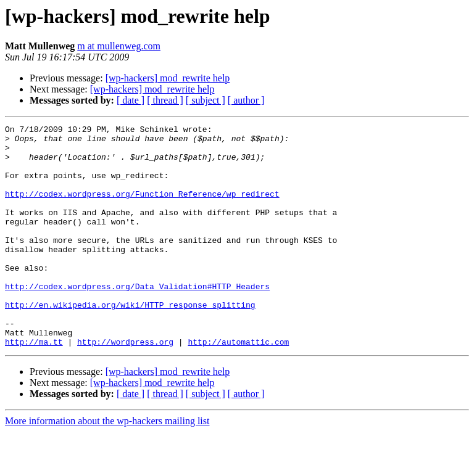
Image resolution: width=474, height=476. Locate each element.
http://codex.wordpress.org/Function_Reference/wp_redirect (142, 208)
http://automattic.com (238, 386)
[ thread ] (165, 100)
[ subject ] (206, 100)
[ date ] (131, 100)
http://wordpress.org (125, 386)
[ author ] (246, 100)
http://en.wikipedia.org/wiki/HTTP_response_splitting (130, 342)
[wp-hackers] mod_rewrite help (168, 78)
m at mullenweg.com (119, 46)
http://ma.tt (34, 386)
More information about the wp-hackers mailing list (107, 465)
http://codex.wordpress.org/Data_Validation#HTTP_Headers (137, 319)
